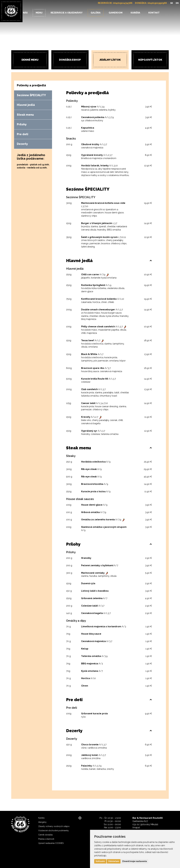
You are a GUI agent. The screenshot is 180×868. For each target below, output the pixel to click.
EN (177, 3)
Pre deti (22, 134)
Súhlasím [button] (100, 861)
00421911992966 (157, 3)
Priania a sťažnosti (46, 839)
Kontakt (154, 13)
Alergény (42, 822)
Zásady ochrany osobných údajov (54, 826)
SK (172, 3)
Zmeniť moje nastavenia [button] (135, 861)
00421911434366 (123, 3)
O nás (24, 13)
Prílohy (22, 124)
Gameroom (116, 13)
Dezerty (22, 144)
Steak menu (25, 115)
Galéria (96, 13)
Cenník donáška (45, 835)
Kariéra (135, 13)
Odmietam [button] (114, 861)
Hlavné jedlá (26, 105)
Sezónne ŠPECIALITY (31, 95)
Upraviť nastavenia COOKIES (51, 843)
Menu (39, 13)
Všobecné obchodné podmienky (54, 831)
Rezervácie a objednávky (67, 13)
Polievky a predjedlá (31, 85)
